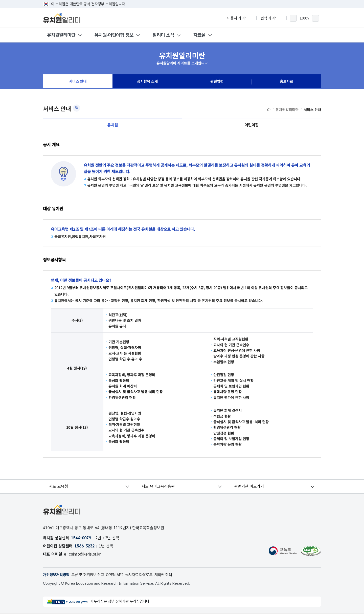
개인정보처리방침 (57, 576)
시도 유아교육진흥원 (158, 488)
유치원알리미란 (61, 35)
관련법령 (217, 82)
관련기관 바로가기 (249, 488)
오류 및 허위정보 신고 (91, 576)
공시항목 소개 (147, 82)
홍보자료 (286, 82)
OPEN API (120, 576)
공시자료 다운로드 (147, 576)
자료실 (199, 35)
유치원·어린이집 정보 (114, 35)
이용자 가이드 (240, 18)
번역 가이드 (272, 18)
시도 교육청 (59, 488)
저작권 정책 (173, 576)
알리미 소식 (163, 35)
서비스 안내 (78, 82)
